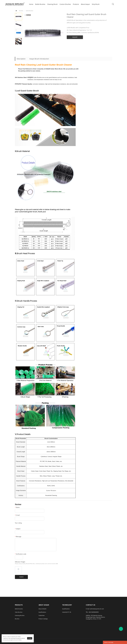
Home (16, 11)
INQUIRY (75, 37)
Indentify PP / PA (67, 612)
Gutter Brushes (29, 11)
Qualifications (42, 612)
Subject (18, 529)
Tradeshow (42, 615)
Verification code (21, 554)
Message (18, 537)
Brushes (21, 11)
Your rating (18, 523)
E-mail (17, 515)
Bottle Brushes (19, 609)
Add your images (36, 563)
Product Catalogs (43, 619)
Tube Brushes (19, 612)
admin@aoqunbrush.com (97, 609)
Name (17, 507)
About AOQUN (42, 609)
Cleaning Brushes (20, 615)
